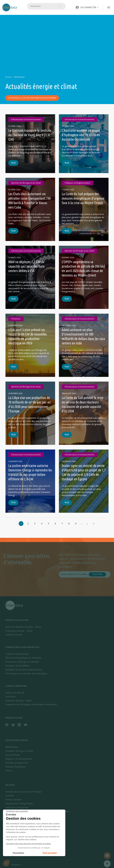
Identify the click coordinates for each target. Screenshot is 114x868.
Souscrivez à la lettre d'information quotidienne (32, 98)
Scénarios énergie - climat (18, 700)
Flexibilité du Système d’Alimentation (24, 670)
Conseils (10, 795)
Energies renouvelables (17, 666)
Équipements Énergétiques (19, 803)
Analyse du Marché (15, 693)
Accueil (8, 77)
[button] (87, 7)
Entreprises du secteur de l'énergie (23, 792)
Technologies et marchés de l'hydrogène (26, 673)
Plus (13, 163)
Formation (11, 696)
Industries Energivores (17, 807)
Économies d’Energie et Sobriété (22, 662)
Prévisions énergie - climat (19, 631)
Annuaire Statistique (16, 767)
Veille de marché (14, 635)
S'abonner (97, 574)
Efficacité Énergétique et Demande (23, 658)
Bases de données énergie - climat (23, 627)
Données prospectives (17, 763)
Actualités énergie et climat (19, 751)
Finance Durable (13, 799)
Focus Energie (13, 755)
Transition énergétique (17, 654)
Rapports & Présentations (19, 759)
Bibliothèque (19, 77)
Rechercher (60, 6)
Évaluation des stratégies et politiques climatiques (31, 704)
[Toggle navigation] (109, 7)
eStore (9, 770)
